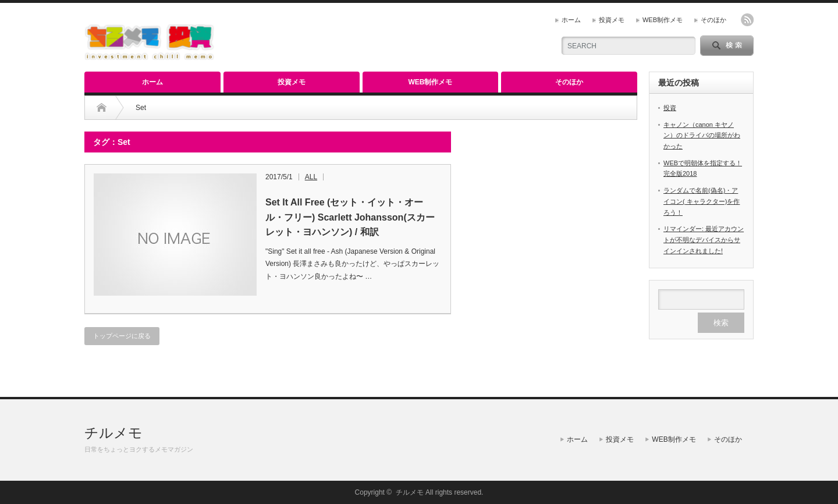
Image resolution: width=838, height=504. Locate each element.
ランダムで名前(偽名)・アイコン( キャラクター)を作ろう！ (702, 201)
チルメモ (113, 433)
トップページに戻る (122, 336)
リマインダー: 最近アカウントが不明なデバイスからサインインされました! (704, 239)
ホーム (571, 20)
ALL (311, 177)
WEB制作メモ (663, 20)
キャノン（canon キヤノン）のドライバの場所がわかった (702, 135)
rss (747, 20)
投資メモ (612, 20)
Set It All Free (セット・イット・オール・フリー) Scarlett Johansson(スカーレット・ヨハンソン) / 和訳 (350, 217)
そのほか (713, 20)
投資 (670, 108)
